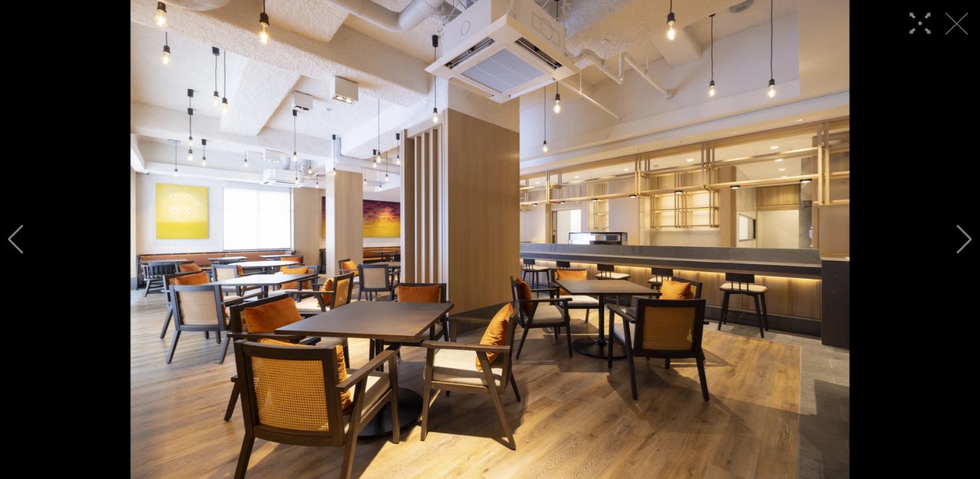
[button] (16, 239)
